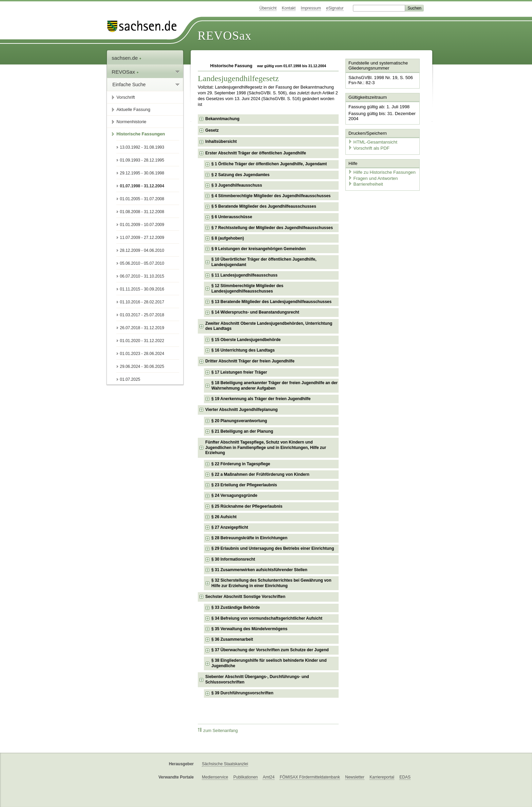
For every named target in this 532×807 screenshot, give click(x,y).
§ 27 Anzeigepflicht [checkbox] (230, 527)
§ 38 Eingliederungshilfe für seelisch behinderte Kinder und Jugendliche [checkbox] (269, 663)
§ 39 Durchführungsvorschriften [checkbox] (242, 693)
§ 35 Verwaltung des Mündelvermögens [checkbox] (249, 629)
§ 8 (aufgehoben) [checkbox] (228, 238)
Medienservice (215, 777)
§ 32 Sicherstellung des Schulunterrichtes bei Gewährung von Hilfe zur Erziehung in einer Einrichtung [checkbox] (271, 583)
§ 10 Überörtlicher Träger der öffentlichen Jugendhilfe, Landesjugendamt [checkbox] (264, 262)
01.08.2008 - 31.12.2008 (142, 212)
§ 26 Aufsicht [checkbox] (224, 517)
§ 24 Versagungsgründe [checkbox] (234, 495)
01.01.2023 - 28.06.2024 (142, 354)
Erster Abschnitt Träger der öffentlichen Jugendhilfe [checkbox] (256, 153)
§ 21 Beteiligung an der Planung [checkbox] (242, 431)
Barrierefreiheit (365, 182)
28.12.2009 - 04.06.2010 (142, 250)
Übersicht (268, 8)
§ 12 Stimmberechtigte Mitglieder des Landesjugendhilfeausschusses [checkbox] (247, 288)
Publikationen (246, 777)
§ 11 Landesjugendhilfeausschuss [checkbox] (244, 275)
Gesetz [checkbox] (212, 130)
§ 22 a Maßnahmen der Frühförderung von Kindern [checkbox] (260, 474)
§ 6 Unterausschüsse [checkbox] (232, 217)
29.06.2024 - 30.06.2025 (142, 367)
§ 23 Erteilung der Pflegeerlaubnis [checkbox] (244, 485)
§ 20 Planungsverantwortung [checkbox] (239, 421)
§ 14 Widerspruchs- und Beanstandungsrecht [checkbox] (255, 312)
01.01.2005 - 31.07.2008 (142, 199)
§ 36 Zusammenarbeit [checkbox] (232, 639)
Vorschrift (126, 97)
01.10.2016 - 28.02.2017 (142, 302)
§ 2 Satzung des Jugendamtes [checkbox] (240, 175)
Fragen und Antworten (372, 176)
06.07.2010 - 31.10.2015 (142, 276)
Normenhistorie (131, 122)
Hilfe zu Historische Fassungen (380, 171)
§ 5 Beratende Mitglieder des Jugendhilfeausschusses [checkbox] (264, 206)
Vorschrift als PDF (368, 147)
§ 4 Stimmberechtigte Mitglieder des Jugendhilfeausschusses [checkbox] (271, 196)
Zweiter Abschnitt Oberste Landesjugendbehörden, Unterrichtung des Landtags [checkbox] (269, 326)
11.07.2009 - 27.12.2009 (142, 238)
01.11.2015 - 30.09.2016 (142, 289)
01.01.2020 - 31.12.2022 (142, 341)
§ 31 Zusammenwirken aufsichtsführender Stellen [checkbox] (259, 570)
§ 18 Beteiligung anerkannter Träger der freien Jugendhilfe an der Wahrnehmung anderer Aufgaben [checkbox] (274, 386)
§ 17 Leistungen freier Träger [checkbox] (239, 372)
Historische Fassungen (141, 134)
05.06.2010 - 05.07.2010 (142, 263)
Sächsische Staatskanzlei (225, 764)
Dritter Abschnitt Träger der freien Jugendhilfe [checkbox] (250, 361)
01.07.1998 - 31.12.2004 (142, 186)
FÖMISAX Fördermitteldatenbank (310, 777)
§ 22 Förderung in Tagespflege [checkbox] (241, 464)
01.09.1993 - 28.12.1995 (142, 160)
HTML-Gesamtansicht (372, 141)
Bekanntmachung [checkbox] (222, 119)
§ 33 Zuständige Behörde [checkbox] (236, 607)
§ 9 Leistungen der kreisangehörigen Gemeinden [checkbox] (259, 249)
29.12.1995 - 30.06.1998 (142, 173)
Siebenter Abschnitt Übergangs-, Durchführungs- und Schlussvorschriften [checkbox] (257, 679)
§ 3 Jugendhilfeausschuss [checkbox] (237, 185)
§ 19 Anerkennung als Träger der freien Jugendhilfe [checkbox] (261, 399)
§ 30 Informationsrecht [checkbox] (233, 559)
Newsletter (355, 777)
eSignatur (335, 8)
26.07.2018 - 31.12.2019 (142, 328)
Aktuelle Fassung (133, 109)
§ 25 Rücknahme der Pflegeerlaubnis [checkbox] (247, 506)
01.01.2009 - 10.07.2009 (142, 225)
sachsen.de (127, 58)
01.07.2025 (130, 379)
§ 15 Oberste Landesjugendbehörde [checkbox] (246, 340)
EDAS (405, 777)
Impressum (311, 8)
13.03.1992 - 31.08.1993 (142, 147)
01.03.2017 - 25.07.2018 (142, 315)
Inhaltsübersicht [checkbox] (221, 142)
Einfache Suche (129, 85)
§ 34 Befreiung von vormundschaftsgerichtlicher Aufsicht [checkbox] (267, 618)
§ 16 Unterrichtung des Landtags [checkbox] (243, 350)
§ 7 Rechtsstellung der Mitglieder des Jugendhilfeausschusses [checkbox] (272, 228)
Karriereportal (382, 777)
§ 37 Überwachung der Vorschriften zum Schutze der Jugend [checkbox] (270, 650)
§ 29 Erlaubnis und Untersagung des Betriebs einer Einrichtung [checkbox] (273, 548)
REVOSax (224, 36)
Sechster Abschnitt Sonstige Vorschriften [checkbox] (245, 597)
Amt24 (269, 777)
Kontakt (289, 8)
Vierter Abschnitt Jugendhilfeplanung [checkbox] (241, 410)
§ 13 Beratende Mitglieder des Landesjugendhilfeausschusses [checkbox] (271, 302)
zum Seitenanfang (218, 730)
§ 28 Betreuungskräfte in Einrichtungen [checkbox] (249, 538)
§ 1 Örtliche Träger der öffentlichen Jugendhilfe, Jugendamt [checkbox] (269, 164)
